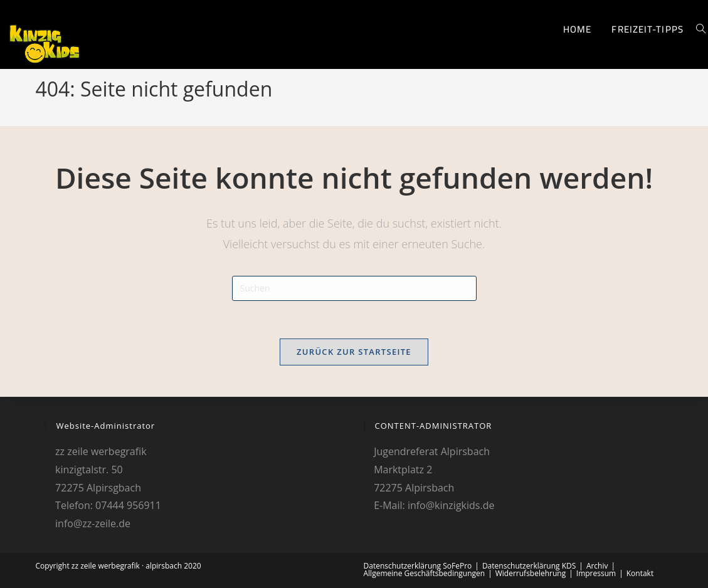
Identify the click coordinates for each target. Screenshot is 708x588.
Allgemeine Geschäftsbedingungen (425, 573)
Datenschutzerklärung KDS (529, 566)
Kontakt (640, 573)
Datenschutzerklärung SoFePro (418, 566)
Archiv (597, 566)
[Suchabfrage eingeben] (354, 288)
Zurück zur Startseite (354, 352)
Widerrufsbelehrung (531, 573)
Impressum (596, 573)
